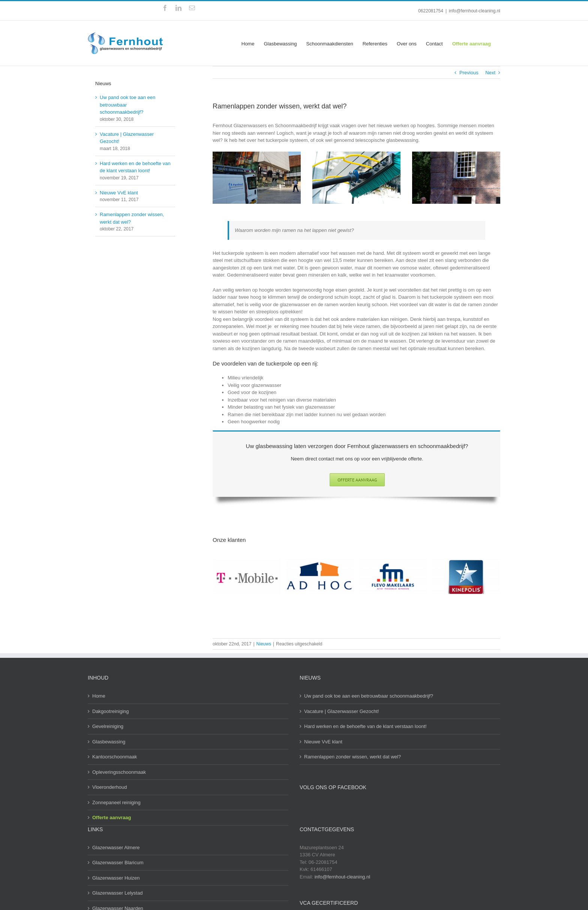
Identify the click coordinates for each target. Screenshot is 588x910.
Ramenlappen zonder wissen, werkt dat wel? (352, 757)
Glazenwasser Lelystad (117, 893)
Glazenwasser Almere (116, 848)
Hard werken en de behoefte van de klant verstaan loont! (365, 726)
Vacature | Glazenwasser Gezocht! (342, 711)
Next (490, 73)
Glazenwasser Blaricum (118, 863)
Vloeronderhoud (110, 787)
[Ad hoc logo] (320, 577)
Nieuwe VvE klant (119, 193)
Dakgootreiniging (111, 711)
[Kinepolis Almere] (466, 577)
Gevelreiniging (108, 726)
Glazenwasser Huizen (116, 878)
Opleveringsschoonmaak (119, 772)
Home (99, 696)
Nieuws (264, 644)
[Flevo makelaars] (393, 577)
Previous (469, 73)
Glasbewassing (109, 742)
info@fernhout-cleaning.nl (475, 11)
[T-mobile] (247, 577)
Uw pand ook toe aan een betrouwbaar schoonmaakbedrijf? (369, 696)
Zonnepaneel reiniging (116, 802)
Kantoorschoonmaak (115, 757)
